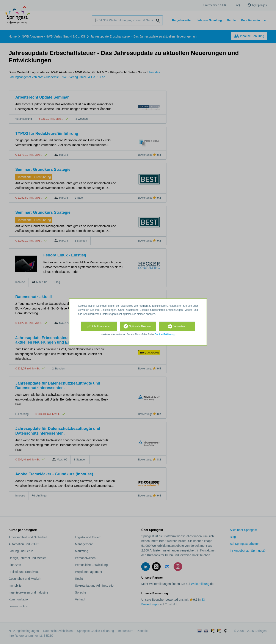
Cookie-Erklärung (165, 335)
